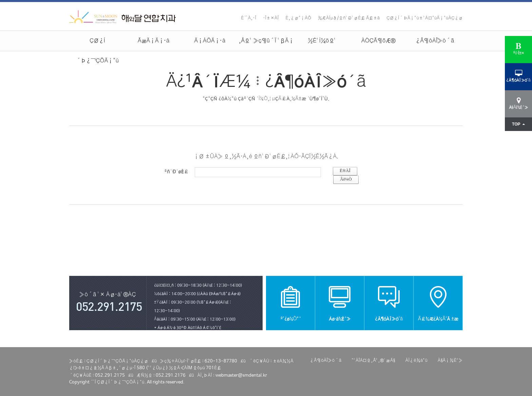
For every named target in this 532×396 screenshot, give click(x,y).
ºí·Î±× (518, 49)
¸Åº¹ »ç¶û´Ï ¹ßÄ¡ (266, 41)
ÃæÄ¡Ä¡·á (154, 41)
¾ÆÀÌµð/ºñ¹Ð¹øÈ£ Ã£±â (349, 18)
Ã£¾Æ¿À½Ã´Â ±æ (438, 303)
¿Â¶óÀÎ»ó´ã (435, 41)
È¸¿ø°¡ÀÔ (299, 18)
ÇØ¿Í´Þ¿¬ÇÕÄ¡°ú (97, 44)
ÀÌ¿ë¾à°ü (416, 361)
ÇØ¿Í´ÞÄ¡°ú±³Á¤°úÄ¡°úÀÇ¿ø (425, 18)
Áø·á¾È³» (340, 303)
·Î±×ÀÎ (271, 18)
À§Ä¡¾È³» (450, 361)
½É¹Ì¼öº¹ (322, 41)
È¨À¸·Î (249, 18)
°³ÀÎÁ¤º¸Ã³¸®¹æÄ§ (373, 361)
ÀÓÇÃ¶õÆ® (378, 41)
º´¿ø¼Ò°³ (290, 303)
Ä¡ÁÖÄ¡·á (210, 41)
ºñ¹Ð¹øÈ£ (176, 171)
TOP (518, 124)
